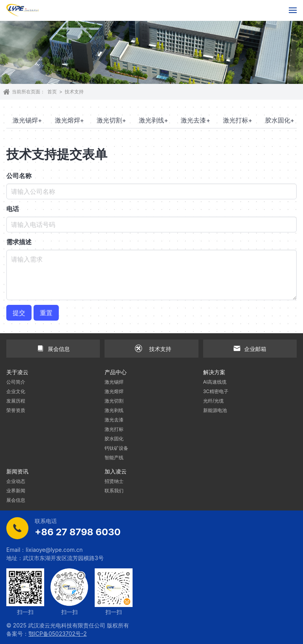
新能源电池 (215, 410)
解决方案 (214, 372)
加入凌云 (116, 471)
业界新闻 (16, 491)
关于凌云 (17, 372)
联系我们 (114, 491)
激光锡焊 (27, 120)
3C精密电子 (216, 391)
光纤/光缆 (213, 401)
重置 (46, 313)
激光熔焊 (70, 120)
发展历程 (16, 401)
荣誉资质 (16, 410)
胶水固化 (280, 120)
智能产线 (114, 457)
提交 (19, 313)
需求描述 (19, 242)
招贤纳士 (114, 481)
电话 (13, 209)
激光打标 (238, 120)
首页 (52, 92)
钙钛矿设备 (116, 448)
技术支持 (74, 92)
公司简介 (16, 382)
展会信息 (16, 500)
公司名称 (19, 176)
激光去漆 (195, 120)
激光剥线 (154, 120)
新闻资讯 (17, 471)
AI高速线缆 (215, 382)
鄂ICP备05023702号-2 (58, 634)
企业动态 (16, 481)
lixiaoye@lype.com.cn (54, 550)
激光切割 (111, 120)
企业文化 (16, 391)
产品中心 (116, 372)
